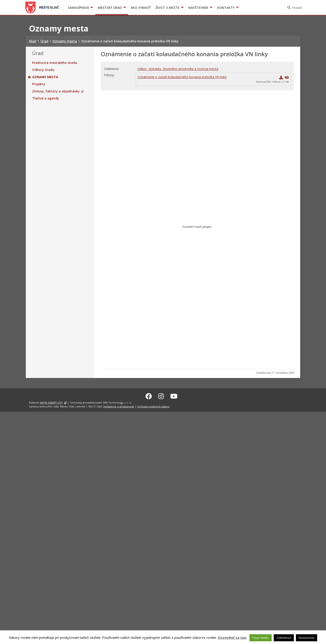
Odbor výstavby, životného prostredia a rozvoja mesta (178, 69)
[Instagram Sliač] (161, 395)
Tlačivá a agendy (46, 98)
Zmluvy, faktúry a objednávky (56, 91)
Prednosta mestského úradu (55, 63)
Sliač (42, 7)
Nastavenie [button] (307, 638)
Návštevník (198, 8)
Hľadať (297, 8)
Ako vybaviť (141, 8)
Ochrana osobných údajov (153, 406)
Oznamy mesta (45, 77)
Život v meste (168, 8)
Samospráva (78, 8)
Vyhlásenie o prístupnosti (119, 406)
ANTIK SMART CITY (51, 402)
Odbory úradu (43, 70)
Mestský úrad (110, 8)
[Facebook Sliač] (149, 395)
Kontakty (226, 8)
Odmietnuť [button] (284, 638)
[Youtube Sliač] (174, 395)
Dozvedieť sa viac (232, 637)
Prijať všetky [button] (261, 638)
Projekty (39, 84)
